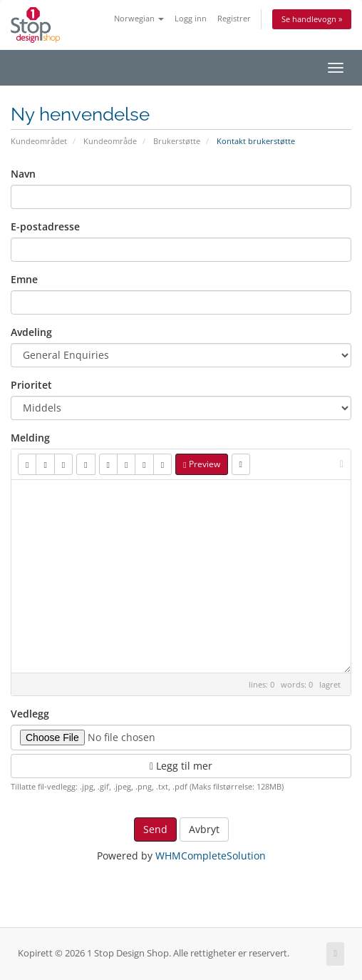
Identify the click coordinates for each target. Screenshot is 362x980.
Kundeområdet (39, 141)
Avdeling (31, 332)
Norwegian (139, 18)
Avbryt (204, 829)
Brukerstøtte (177, 141)
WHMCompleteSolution (211, 856)
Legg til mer (181, 766)
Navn (23, 174)
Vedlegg (30, 714)
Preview (201, 464)
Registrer (234, 18)
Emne (24, 279)
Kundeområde (110, 141)
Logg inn (191, 18)
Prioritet (31, 385)
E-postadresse (45, 226)
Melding (30, 438)
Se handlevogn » (312, 19)
